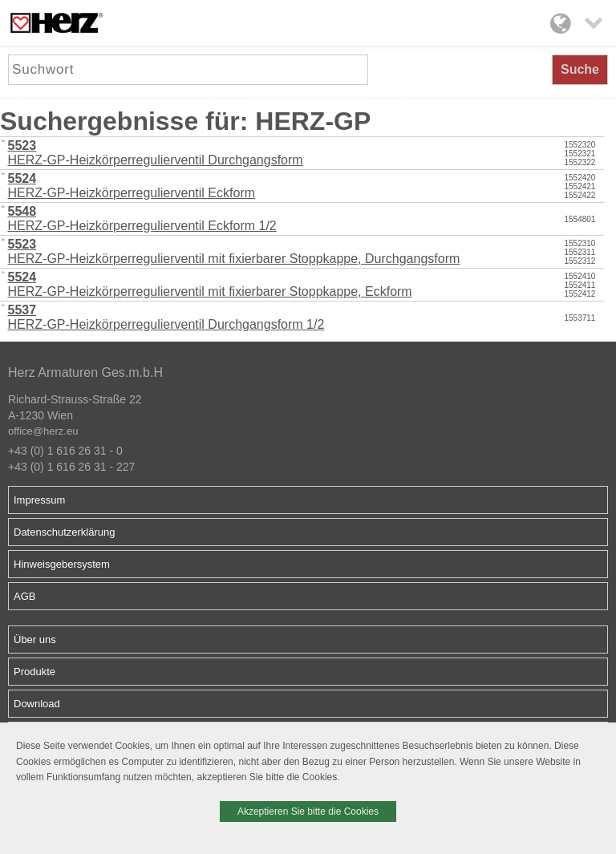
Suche (580, 69)
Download (37, 704)
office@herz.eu (43, 431)
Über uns (35, 639)
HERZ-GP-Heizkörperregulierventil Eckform (132, 186)
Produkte (34, 672)
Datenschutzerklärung (64, 532)
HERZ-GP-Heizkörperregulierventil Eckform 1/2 (142, 219)
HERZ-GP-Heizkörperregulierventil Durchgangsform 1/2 (166, 317)
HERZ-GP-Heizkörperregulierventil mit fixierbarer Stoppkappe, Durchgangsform (234, 251)
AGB (24, 596)
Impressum (39, 500)
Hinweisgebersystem (62, 564)
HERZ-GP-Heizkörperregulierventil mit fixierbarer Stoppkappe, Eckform (210, 284)
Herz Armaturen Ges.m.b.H (85, 372)
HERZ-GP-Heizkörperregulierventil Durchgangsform (156, 153)
